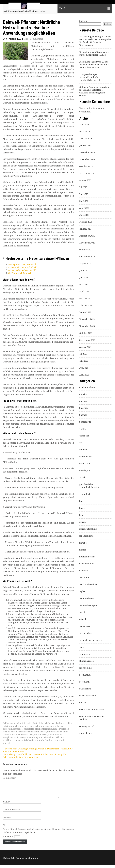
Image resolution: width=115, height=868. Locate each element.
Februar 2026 (86, 139)
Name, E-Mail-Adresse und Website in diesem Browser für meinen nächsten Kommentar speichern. (38, 834)
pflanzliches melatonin (91, 640)
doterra (83, 450)
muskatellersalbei (88, 585)
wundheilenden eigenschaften (52, 740)
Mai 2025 (84, 201)
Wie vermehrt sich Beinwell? (22, 270)
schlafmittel (85, 689)
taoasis (83, 703)
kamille (83, 543)
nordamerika (41, 735)
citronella (84, 436)
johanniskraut (86, 536)
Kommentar (10, 778)
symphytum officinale (14, 737)
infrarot (83, 522)
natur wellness (87, 598)
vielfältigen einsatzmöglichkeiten (19, 740)
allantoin (22, 723)
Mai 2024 (84, 284)
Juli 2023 (83, 354)
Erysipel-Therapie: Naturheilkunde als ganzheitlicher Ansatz (90, 77)
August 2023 (85, 347)
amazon (83, 401)
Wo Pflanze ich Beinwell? (20, 273)
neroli (82, 612)
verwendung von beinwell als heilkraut (45, 737)
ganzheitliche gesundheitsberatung (90, 486)
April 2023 (84, 375)
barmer (83, 415)
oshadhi (83, 619)
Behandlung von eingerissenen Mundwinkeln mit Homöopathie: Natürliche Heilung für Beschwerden (95, 41)
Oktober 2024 (86, 250)
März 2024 (85, 298)
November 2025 (87, 159)
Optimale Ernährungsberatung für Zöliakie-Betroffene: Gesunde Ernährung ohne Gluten (95, 91)
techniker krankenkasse (91, 710)
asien (30, 723)
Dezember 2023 (87, 319)
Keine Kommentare (33, 39)
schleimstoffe (55, 735)
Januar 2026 (85, 145)
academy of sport (88, 387)
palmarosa (85, 626)
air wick (83, 394)
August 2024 (85, 264)
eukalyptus (85, 471)
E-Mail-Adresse (11, 813)
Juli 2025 (83, 187)
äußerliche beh (40, 723)
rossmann (84, 682)
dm (81, 443)
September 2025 (87, 173)
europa (48, 726)
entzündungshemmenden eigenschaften (23, 726)
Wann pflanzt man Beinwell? (22, 265)
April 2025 (84, 208)
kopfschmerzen (87, 557)
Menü (62, 9)
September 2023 (87, 340)
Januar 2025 (85, 229)
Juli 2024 (83, 271)
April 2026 (84, 125)
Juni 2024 (84, 278)
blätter (70, 723)
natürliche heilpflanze (22, 735)
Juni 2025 (84, 194)
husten (83, 508)
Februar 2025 (86, 222)
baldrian (83, 408)
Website (7, 821)
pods (82, 647)
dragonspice (86, 457)
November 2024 (87, 243)
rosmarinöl (85, 675)
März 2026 (85, 132)
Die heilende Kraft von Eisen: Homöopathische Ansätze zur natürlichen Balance (94, 65)
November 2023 (87, 326)
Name (7, 805)
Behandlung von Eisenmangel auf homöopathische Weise (94, 53)
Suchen (83, 21)
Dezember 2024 (87, 236)
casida (82, 429)
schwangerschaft (88, 696)
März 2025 (84, 215)
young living (86, 733)
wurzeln (7, 743)
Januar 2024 (85, 312)
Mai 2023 (84, 368)
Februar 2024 (86, 305)
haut (82, 501)
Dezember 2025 (87, 152)
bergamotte (85, 422)
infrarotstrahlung (88, 529)
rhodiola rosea (86, 661)
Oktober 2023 (86, 333)
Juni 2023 (84, 361)
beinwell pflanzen (57, 723)
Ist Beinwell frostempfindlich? (23, 267)
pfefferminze (86, 633)
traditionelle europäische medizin (92, 718)
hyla (81, 515)
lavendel (83, 571)
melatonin (84, 578)
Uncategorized (87, 726)
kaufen (83, 550)
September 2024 (87, 257)
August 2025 (85, 180)
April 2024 (84, 291)
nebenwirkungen (88, 605)
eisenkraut (85, 464)
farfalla (83, 477)
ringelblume (85, 668)
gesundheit (85, 494)
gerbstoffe (29, 729)
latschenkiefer (86, 564)
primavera (84, 654)
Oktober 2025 (86, 166)
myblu (82, 591)
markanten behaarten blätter (32, 732)
